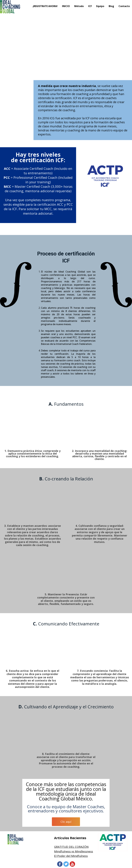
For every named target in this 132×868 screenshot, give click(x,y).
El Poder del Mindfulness (71, 856)
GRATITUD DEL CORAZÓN (71, 847)
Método (79, 6)
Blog (111, 6)
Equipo (100, 6)
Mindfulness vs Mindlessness (74, 851)
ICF (90, 6)
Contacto (124, 6)
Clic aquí (66, 822)
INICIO (66, 6)
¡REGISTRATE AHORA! (45, 6)
